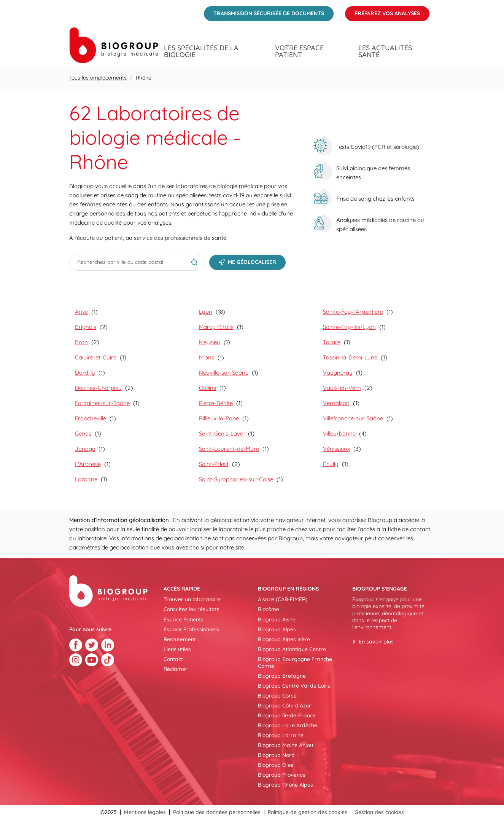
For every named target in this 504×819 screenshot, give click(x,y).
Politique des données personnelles (217, 812)
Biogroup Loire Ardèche (288, 725)
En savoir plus (376, 642)
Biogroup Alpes (277, 629)
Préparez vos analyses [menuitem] (382, 11)
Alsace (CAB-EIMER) (283, 599)
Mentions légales (145, 812)
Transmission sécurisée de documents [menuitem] (264, 11)
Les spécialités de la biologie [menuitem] (201, 51)
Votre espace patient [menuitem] (299, 51)
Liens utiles (177, 649)
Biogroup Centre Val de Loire (294, 686)
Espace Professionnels (191, 629)
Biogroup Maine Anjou (285, 745)
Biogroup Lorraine (281, 735)
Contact (173, 659)
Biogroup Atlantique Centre (292, 649)
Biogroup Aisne (277, 619)
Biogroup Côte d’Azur (285, 706)
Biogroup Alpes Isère (284, 639)
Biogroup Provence (282, 775)
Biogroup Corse (277, 696)
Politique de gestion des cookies (308, 812)
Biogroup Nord (276, 755)
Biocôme (269, 609)
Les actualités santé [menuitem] (385, 51)
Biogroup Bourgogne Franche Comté (295, 663)
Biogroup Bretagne (282, 676)
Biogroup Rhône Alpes (285, 785)
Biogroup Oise (276, 765)
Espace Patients (184, 619)
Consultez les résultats (192, 609)
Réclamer (176, 669)
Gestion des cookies (379, 812)
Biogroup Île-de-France (287, 715)
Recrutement (180, 639)
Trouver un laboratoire (192, 599)
